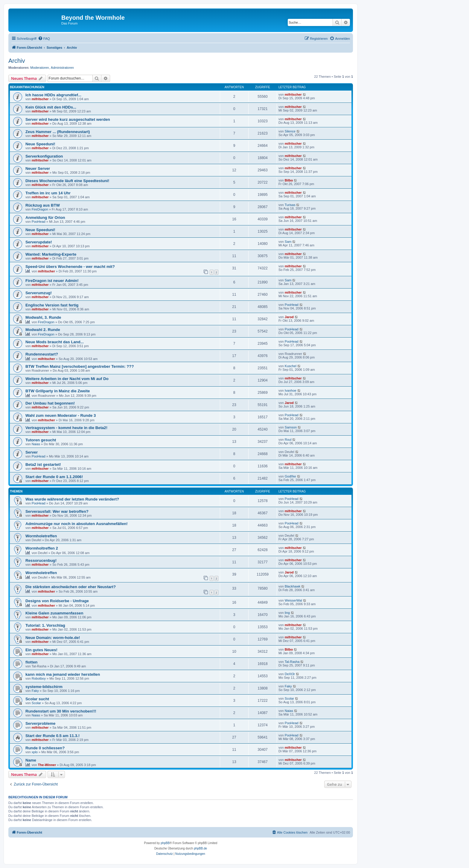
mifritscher (40, 99)
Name (31, 760)
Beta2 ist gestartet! (43, 464)
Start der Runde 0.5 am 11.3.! (52, 736)
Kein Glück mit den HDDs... (51, 107)
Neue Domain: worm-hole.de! (53, 638)
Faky (35, 691)
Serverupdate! (39, 242)
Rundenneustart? (42, 354)
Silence (290, 131)
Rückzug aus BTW (43, 205)
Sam (288, 242)
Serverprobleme (40, 723)
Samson (291, 427)
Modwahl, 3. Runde (43, 317)
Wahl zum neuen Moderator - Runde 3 (61, 415)
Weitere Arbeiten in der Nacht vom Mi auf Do (67, 379)
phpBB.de (200, 848)
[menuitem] (44, 39)
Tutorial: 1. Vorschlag (45, 625)
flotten (31, 662)
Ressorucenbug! (41, 560)
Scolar (36, 703)
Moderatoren (39, 68)
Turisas (290, 205)
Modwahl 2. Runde (43, 330)
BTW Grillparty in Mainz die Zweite (58, 391)
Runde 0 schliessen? (45, 748)
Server (32, 452)
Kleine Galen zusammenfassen (54, 613)
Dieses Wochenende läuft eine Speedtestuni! (67, 181)
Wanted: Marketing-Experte (51, 254)
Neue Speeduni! (40, 144)
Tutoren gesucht (41, 440)
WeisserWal (293, 600)
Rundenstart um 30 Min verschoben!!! (61, 711)
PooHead (39, 222)
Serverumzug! (39, 293)
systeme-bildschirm (44, 687)
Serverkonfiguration (44, 156)
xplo (35, 752)
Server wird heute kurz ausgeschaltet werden (68, 119)
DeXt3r (290, 674)
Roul (288, 440)
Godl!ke (290, 476)
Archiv (17, 61)
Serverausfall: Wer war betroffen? (57, 511)
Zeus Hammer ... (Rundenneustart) (58, 132)
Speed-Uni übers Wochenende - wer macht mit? (70, 267)
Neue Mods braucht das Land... (55, 342)
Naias (36, 444)
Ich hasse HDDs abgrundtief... (53, 95)
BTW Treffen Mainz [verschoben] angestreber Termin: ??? (80, 366)
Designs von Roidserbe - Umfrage (57, 601)
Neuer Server (38, 168)
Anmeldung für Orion (45, 218)
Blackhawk (293, 586)
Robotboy (39, 678)
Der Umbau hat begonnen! (50, 403)
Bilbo (289, 180)
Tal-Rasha (292, 662)
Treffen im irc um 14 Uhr (48, 193)
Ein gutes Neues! (41, 650)
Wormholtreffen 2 (42, 548)
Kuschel (291, 366)
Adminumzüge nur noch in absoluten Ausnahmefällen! (77, 524)
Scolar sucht (37, 699)
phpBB (165, 843)
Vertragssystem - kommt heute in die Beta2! (66, 428)
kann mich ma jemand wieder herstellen (63, 674)
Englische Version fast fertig (52, 305)
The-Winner (47, 765)
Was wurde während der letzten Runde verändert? (72, 499)
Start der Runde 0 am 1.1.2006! (54, 477)
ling (287, 613)
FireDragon (40, 209)
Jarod (289, 317)
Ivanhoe (291, 390)
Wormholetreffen (41, 536)
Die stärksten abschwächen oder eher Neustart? (71, 587)
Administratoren (62, 68)
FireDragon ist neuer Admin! (52, 281)
